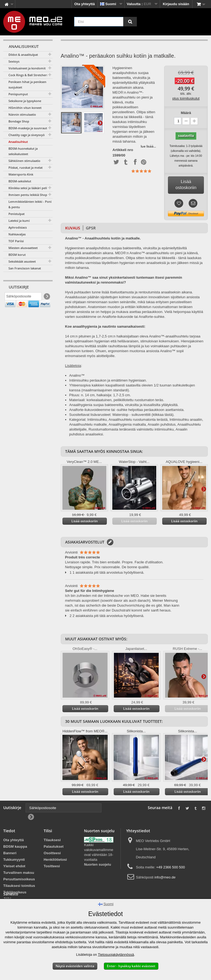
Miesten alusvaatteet (23, 248)
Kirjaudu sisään (176, 4)
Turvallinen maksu (19, 873)
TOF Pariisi (16, 241)
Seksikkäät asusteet (22, 261)
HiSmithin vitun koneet (25, 108)
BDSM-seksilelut (20, 181)
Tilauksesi (52, 840)
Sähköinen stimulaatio (24, 161)
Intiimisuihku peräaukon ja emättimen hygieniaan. (108, 380)
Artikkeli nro (123, 150)
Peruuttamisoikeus (19, 879)
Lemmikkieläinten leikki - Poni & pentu (30, 204)
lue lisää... (148, 146)
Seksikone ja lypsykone (25, 101)
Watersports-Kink (21, 174)
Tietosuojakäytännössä (116, 955)
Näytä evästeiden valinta (75, 966)
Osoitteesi (52, 853)
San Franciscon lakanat (25, 268)
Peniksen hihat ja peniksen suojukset (27, 85)
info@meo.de (165, 877)
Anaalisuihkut (18, 142)
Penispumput (18, 94)
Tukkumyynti (14, 860)
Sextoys (14, 61)
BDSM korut (17, 255)
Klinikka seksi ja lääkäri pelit (28, 188)
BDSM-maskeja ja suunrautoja (30, 128)
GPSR (91, 228)
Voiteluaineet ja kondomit (27, 68)
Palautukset (54, 847)
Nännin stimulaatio (22, 114)
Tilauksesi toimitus (19, 886)
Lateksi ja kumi (19, 221)
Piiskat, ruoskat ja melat (25, 168)
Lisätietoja (100, 123)
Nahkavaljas (17, 234)
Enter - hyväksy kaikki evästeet (131, 966)
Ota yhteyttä (85, 4)
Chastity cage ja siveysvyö (27, 135)
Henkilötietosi (55, 860)
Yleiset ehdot (14, 866)
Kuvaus (73, 228)
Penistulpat (16, 214)
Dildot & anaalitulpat (23, 55)
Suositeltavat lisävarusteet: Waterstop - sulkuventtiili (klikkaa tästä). (122, 415)
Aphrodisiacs (18, 227)
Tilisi (48, 831)
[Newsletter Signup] (46, 298)
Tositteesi (52, 866)
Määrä (186, 113)
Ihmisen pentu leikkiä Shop (28, 195)
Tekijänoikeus (15, 892)
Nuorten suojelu (97, 864)
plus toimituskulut (186, 98)
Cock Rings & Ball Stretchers (28, 75)
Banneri (10, 853)
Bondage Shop (19, 121)
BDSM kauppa (15, 847)
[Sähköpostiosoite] (23, 297)
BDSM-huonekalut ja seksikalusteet (23, 151)
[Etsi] (130, 22)
